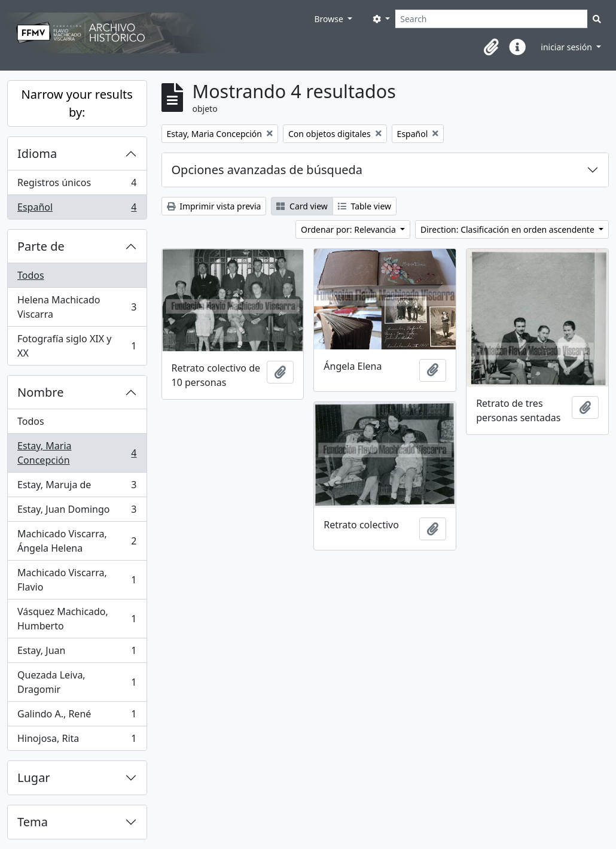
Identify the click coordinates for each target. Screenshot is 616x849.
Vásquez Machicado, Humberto (77, 619)
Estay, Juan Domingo (77, 512)
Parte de (41, 246)
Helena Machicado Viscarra (77, 307)
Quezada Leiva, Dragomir (77, 682)
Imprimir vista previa (214, 206)
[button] (491, 47)
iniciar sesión (567, 47)
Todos (31, 275)
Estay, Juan (77, 653)
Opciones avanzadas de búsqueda (267, 170)
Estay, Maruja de (77, 487)
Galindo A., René (77, 716)
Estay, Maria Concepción (77, 453)
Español (77, 209)
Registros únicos (77, 185)
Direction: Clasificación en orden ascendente (508, 229)
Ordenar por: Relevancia (349, 229)
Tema (33, 822)
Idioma (37, 153)
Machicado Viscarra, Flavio (77, 580)
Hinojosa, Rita (77, 741)
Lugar (34, 778)
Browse (330, 19)
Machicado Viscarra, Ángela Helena (77, 541)
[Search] (491, 19)
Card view (302, 206)
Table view (365, 206)
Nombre (40, 392)
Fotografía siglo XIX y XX (77, 346)
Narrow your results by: (77, 103)
